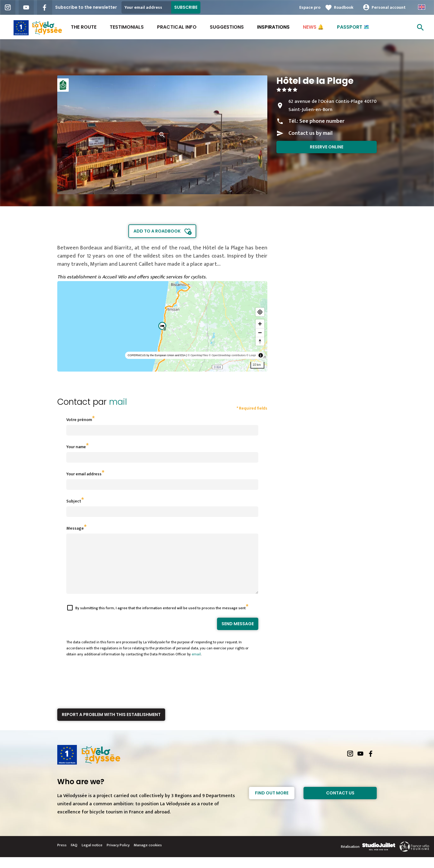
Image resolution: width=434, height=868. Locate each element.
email (196, 665)
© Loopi (251, 355)
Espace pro (310, 7)
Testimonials (127, 27)
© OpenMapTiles (198, 355)
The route (84, 27)
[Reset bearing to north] (260, 341)
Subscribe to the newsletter (86, 7)
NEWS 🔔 (313, 27)
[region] (162, 326)
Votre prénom (79, 420)
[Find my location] (260, 312)
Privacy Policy (118, 856)
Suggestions (227, 27)
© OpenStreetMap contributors (227, 355)
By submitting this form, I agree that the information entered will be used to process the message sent (160, 619)
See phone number (322, 121)
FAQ (74, 856)
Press (62, 856)
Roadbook (344, 7)
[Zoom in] (260, 324)
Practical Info (177, 27)
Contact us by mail (310, 133)
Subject (74, 501)
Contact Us (340, 804)
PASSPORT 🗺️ (353, 27)
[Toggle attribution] (261, 355)
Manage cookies (148, 856)
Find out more (272, 804)
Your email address (84, 474)
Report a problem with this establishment (111, 725)
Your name (76, 447)
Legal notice (92, 856)
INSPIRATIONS (273, 27)
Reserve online (327, 147)
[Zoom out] (260, 333)
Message (75, 528)
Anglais (422, 7)
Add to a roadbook (157, 231)
